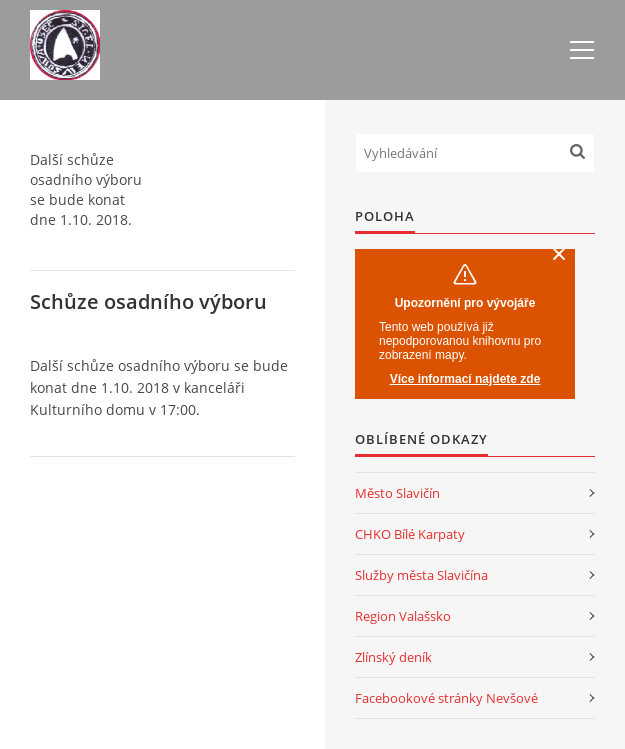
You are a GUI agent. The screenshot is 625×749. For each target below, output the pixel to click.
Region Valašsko (403, 616)
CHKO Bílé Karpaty (410, 534)
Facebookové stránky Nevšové (446, 698)
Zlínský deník (393, 657)
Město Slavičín (397, 493)
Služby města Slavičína (421, 575)
